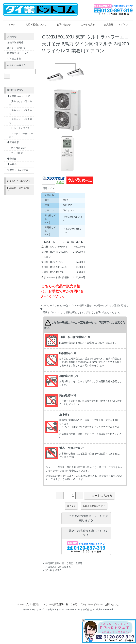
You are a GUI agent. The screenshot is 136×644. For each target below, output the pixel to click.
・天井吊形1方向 (18, 148)
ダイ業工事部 (14, 59)
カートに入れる (99, 495)
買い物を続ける (53, 570)
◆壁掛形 (12, 159)
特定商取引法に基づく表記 (63, 604)
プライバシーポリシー (91, 604)
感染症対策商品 (15, 42)
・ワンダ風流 (16, 153)
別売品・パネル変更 (18, 170)
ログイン (122, 24)
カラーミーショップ (33, 609)
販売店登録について (18, 53)
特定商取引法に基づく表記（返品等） (65, 563)
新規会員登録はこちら (94, 506)
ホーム (9, 24)
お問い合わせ (61, 24)
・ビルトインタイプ (19, 128)
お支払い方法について (19, 181)
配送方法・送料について (19, 190)
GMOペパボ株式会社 (81, 609)
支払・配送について (34, 24)
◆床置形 (12, 164)
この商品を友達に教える (58, 567)
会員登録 (107, 24)
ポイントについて (17, 48)
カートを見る (86, 24)
